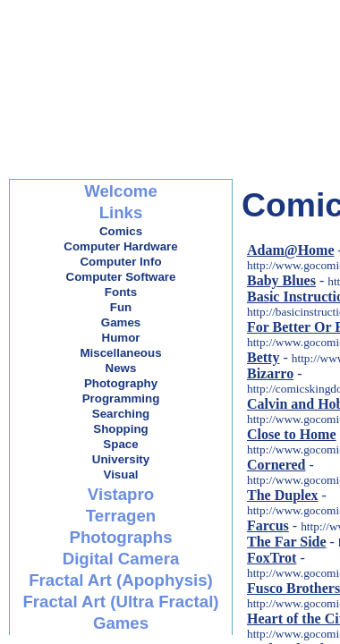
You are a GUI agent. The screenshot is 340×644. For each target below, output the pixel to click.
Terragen (121, 516)
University (121, 459)
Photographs (120, 537)
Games (121, 322)
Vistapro (121, 494)
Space (120, 444)
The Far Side (287, 542)
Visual (120, 475)
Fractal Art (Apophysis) (121, 580)
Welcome (121, 191)
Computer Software (121, 277)
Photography (121, 383)
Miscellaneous (120, 353)
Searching (121, 414)
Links (121, 212)
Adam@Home (291, 250)
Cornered (276, 465)
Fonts (121, 292)
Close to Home (292, 434)
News (121, 368)
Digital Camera (121, 559)
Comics (121, 231)
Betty (263, 357)
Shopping (120, 429)
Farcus (268, 525)
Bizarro (270, 373)
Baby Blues (281, 280)
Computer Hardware (120, 246)
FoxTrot (272, 558)
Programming (121, 398)
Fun (121, 307)
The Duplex (283, 495)
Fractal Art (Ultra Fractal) (120, 602)
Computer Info (120, 262)
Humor (121, 338)
